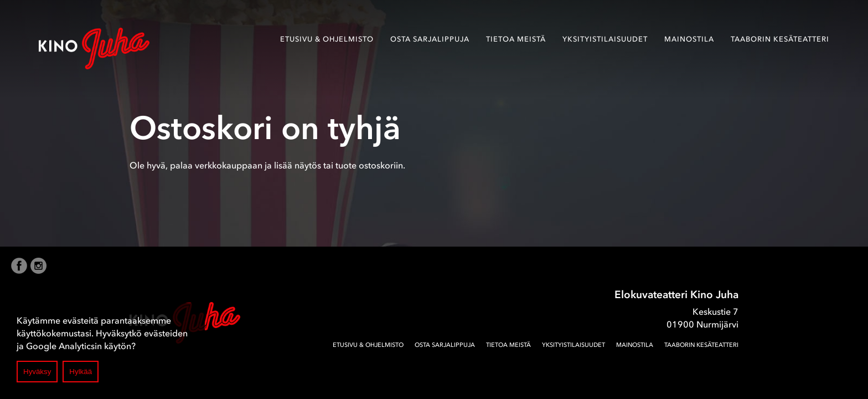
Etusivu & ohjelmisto (327, 39)
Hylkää (81, 372)
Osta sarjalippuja (430, 39)
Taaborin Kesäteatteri (780, 39)
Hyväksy (37, 372)
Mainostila (689, 39)
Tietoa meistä (516, 39)
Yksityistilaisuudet (605, 39)
